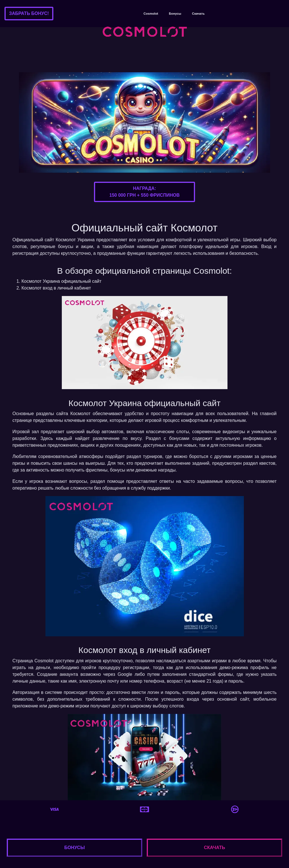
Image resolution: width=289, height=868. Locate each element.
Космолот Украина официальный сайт (62, 281)
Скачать (198, 14)
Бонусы (175, 14)
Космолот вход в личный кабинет (56, 288)
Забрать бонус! (29, 13)
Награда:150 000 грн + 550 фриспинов (145, 192)
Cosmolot (151, 14)
